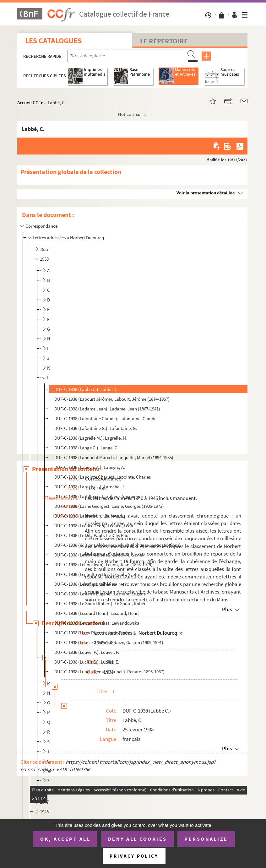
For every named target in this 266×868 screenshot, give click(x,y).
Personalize (206, 839)
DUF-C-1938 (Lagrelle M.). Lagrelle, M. (91, 438)
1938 (44, 259)
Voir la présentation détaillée (206, 193)
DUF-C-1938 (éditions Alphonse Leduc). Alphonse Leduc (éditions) (118, 545)
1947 (44, 802)
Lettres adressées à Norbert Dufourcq (68, 238)
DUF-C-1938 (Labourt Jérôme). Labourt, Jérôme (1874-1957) (112, 399)
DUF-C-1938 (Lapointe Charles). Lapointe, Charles (103, 477)
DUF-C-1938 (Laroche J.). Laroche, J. (90, 487)
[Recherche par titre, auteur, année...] (126, 56)
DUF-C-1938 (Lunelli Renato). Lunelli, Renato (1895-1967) (109, 672)
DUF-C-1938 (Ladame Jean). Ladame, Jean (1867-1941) (107, 409)
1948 (44, 812)
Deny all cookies (138, 839)
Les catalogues (53, 41)
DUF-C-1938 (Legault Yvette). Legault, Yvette (97, 574)
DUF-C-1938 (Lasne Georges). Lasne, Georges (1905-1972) (109, 506)
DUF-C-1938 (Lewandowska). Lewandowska (97, 623)
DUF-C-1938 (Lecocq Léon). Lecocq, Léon (94, 526)
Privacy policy (134, 856)
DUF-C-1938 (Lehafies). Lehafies (85, 584)
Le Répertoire (164, 41)
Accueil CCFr (30, 103)
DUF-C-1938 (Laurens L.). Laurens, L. (89, 516)
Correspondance (42, 226)
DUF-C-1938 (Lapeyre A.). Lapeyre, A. (90, 467)
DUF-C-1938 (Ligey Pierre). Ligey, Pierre (92, 633)
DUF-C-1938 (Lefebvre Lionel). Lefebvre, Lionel (99, 555)
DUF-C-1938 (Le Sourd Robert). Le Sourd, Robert (101, 603)
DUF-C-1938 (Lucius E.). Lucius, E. (87, 662)
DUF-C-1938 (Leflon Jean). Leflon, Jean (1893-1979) (103, 564)
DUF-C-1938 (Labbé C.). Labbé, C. (87, 389)
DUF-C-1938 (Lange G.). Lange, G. (87, 448)
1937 (44, 249)
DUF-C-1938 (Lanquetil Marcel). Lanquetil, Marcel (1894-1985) (114, 457)
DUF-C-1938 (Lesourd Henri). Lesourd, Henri (97, 613)
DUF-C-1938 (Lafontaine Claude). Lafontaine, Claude (105, 418)
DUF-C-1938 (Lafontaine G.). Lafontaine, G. (96, 428)
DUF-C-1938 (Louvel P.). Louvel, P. (87, 652)
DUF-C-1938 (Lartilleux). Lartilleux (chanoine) (99, 496)
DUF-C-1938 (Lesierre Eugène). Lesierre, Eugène (100, 594)
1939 (44, 792)
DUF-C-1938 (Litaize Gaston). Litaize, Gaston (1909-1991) (109, 642)
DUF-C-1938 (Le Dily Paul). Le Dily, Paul (92, 535)
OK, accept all (65, 839)
